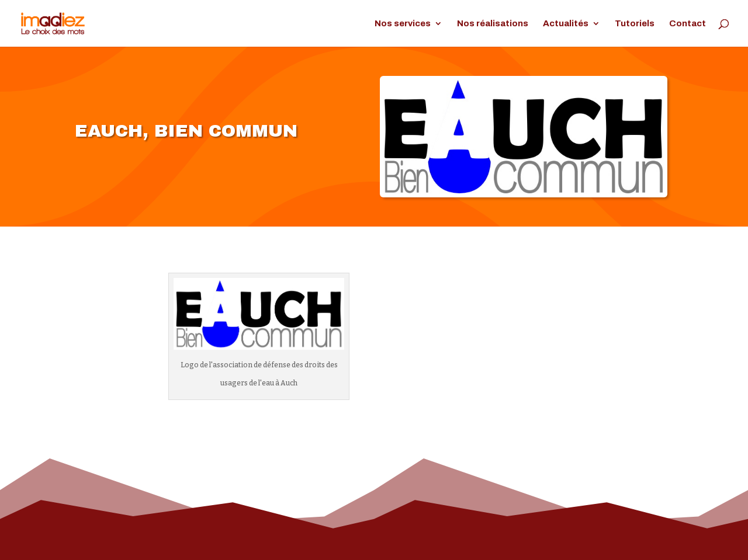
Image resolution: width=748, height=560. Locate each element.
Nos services (403, 24)
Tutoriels (635, 24)
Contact (688, 24)
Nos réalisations (493, 24)
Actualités (566, 24)
